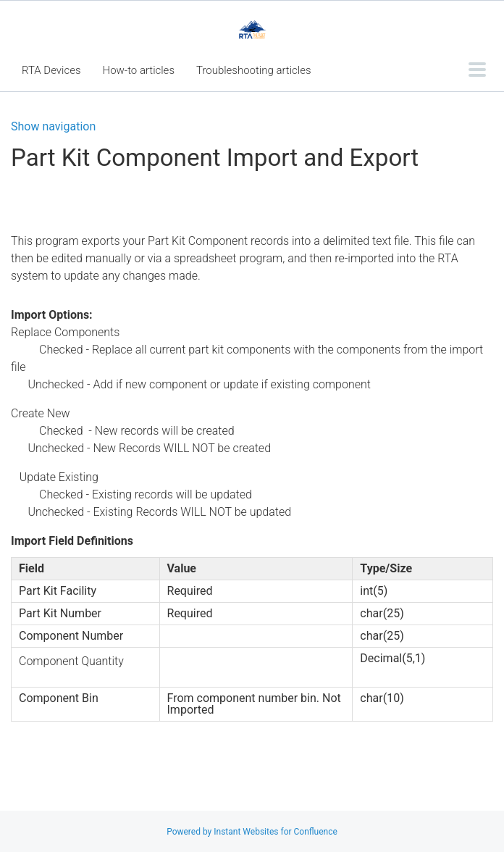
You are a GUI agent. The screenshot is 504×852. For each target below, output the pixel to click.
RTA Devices (51, 70)
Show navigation (53, 127)
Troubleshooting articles (254, 70)
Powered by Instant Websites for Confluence (252, 832)
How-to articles (139, 70)
